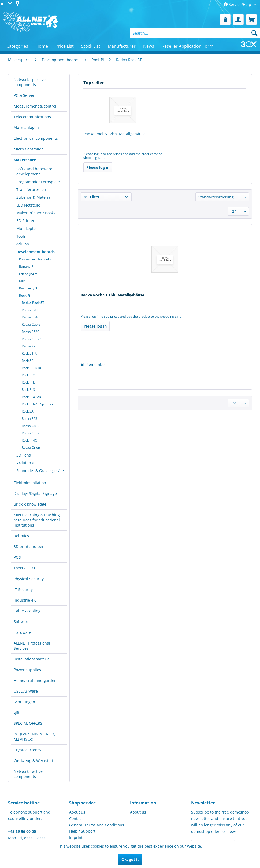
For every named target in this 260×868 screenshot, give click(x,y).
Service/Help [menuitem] (238, 4)
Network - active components (28, 774)
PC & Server (24, 95)
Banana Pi (27, 266)
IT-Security (23, 589)
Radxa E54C (31, 317)
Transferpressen (31, 190)
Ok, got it (130, 860)
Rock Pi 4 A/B (31, 397)
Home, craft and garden (35, 680)
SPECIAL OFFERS (28, 723)
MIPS (23, 281)
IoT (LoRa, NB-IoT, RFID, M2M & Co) (34, 737)
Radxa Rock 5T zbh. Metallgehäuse (114, 134)
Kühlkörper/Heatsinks (35, 259)
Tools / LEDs (24, 568)
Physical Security (29, 579)
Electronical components (36, 138)
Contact (76, 819)
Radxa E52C (31, 332)
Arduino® (25, 463)
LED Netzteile (28, 205)
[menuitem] (225, 20)
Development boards (36, 252)
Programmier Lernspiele (38, 182)
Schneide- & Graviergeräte (40, 471)
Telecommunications (32, 117)
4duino (23, 244)
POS (17, 557)
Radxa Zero (30, 433)
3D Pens (24, 455)
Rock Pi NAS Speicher (38, 404)
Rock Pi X (28, 375)
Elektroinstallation (30, 483)
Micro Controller (28, 149)
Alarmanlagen (26, 128)
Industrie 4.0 (25, 600)
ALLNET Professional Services (32, 646)
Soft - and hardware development (34, 171)
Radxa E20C (31, 310)
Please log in (98, 167)
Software (22, 622)
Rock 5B (28, 361)
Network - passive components (30, 82)
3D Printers (26, 221)
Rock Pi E (28, 382)
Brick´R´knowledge (30, 504)
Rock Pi (25, 295)
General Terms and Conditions (97, 825)
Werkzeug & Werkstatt (34, 761)
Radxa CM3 (30, 426)
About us (77, 812)
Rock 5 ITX (29, 353)
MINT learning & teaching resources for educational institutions (37, 520)
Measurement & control (35, 106)
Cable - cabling (27, 611)
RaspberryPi (28, 288)
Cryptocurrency (27, 750)
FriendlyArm (28, 274)
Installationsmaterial (32, 659)
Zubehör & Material (34, 197)
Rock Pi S (28, 390)
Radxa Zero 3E (32, 339)
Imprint (76, 838)
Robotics (21, 536)
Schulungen (24, 702)
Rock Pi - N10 (31, 368)
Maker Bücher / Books (36, 213)
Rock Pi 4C (29, 440)
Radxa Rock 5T (33, 303)
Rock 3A (28, 411)
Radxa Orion (31, 448)
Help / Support (82, 831)
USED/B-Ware (26, 691)
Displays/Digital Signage (35, 493)
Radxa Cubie (31, 324)
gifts (18, 713)
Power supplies (27, 670)
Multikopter (27, 228)
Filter (92, 197)
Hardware (23, 632)
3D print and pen (29, 547)
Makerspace (25, 160)
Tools (21, 236)
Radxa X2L (29, 346)
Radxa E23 (29, 419)
